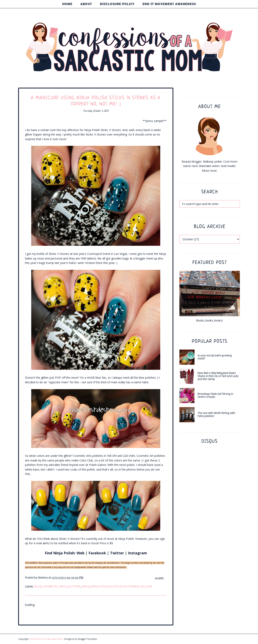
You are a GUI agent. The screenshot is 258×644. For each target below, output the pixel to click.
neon (86, 587)
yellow (146, 587)
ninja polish (101, 587)
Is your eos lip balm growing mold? (215, 357)
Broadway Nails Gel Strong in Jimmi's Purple (215, 396)
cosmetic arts (55, 587)
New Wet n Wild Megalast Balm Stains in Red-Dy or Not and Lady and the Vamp (218, 376)
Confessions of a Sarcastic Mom (46, 639)
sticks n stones (126, 587)
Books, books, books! (210, 321)
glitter (74, 587)
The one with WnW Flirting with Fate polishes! (216, 415)
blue (38, 587)
